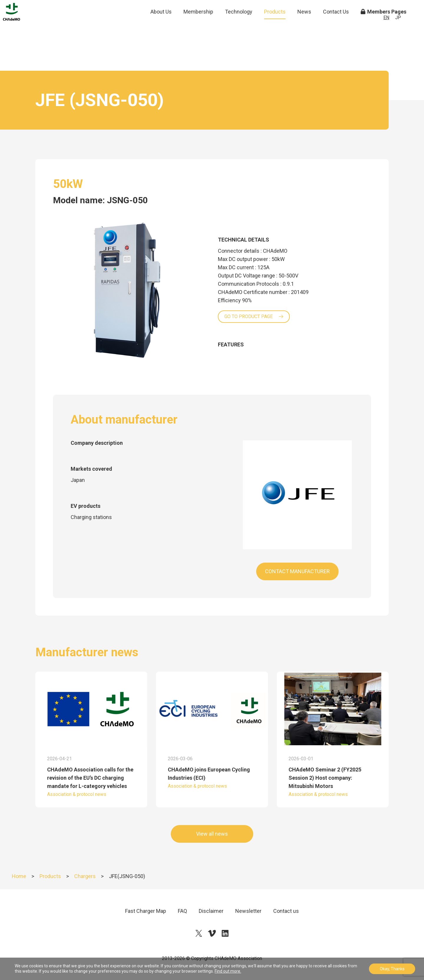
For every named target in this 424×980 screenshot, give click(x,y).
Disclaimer (211, 911)
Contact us (286, 911)
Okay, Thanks (392, 969)
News (304, 26)
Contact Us (336, 26)
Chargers (85, 876)
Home (19, 876)
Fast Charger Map (146, 911)
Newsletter (248, 911)
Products (275, 26)
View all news (212, 834)
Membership (198, 26)
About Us (161, 26)
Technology (239, 26)
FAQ (182, 911)
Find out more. (228, 971)
